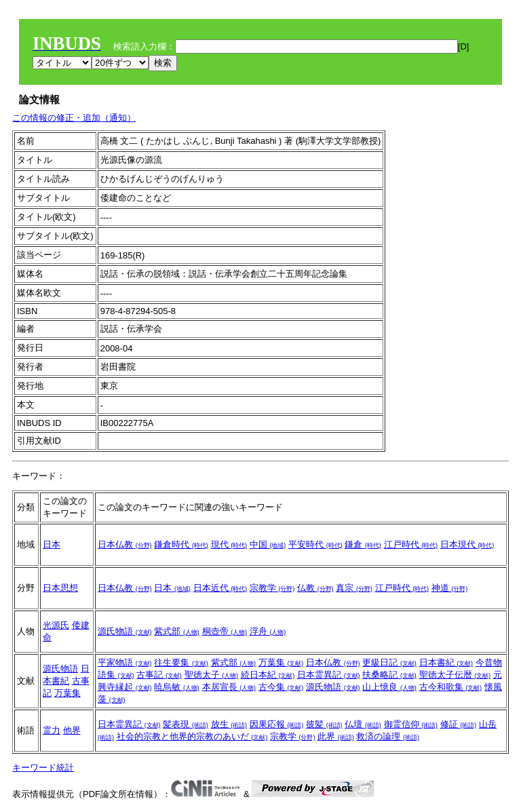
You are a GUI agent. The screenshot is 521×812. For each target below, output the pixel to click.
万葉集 (67, 693)
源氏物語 (125, 631)
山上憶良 (389, 687)
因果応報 (277, 724)
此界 (336, 736)
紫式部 (177, 631)
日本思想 (60, 588)
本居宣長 (229, 687)
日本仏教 (125, 544)
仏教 (315, 588)
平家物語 (125, 662)
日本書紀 (446, 662)
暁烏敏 (177, 687)
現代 (229, 544)
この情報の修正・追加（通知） (74, 118)
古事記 (159, 675)
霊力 (52, 730)
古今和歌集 (451, 687)
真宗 (354, 588)
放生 (229, 724)
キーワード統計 (43, 768)
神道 (450, 588)
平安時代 (315, 544)
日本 (52, 544)
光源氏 (56, 625)
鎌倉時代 (181, 544)
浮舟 (268, 631)
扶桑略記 (389, 675)
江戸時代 (411, 544)
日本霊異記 (329, 675)
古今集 (281, 687)
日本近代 (220, 588)
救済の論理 (388, 736)
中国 (268, 544)
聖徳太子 (212, 675)
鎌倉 (363, 544)
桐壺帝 (225, 631)
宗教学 (272, 588)
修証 (459, 724)
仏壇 (363, 724)
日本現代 (467, 544)
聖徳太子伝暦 (455, 675)
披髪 (324, 724)
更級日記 (389, 662)
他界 (72, 730)
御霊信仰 (411, 724)
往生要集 (181, 662)
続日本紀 (268, 675)
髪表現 (186, 724)
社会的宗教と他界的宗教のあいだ (192, 736)
